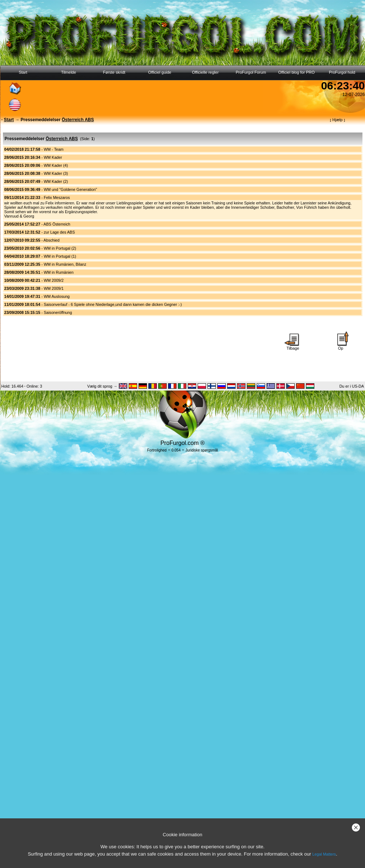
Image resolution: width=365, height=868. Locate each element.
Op (341, 346)
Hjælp (337, 120)
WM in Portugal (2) (60, 248)
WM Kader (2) (56, 181)
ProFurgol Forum (251, 72)
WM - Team (54, 149)
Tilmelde (68, 72)
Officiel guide (160, 72)
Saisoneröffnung (58, 312)
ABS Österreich (57, 224)
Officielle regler (205, 72)
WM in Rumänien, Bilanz (65, 264)
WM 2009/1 (54, 288)
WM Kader (53, 157)
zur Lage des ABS (59, 232)
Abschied (51, 240)
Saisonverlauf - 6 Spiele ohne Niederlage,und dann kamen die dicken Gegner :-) (113, 304)
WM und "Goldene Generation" (70, 189)
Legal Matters (324, 854)
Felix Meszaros (57, 197)
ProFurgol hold (342, 72)
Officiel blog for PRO (296, 72)
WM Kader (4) (56, 165)
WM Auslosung (57, 296)
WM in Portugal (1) (60, 256)
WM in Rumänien (59, 272)
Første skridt (114, 72)
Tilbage (293, 346)
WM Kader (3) (56, 173)
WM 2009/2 (54, 280)
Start (23, 72)
